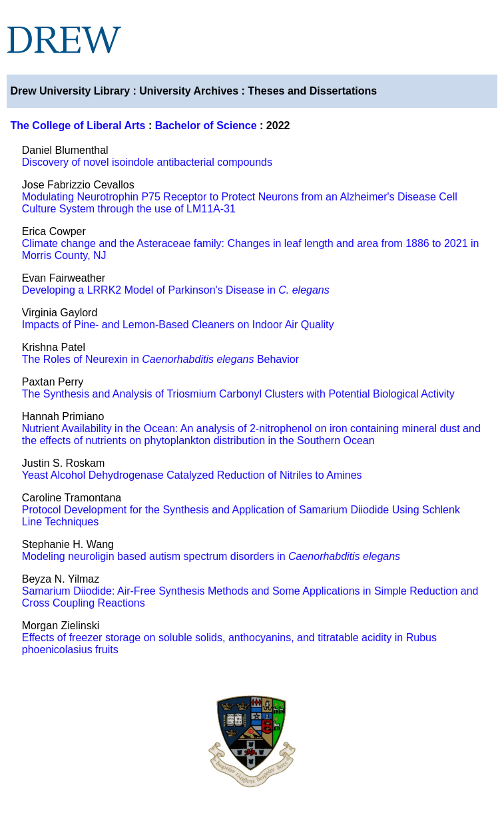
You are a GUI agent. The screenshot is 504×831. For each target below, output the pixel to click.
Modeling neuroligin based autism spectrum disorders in (211, 556)
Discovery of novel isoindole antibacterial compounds (147, 162)
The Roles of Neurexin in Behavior (160, 359)
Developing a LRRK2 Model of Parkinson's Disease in (176, 290)
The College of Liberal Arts (78, 126)
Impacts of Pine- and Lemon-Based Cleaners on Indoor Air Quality (178, 325)
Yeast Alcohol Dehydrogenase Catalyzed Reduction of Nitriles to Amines (192, 475)
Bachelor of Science (206, 126)
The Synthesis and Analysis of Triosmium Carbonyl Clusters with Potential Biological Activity (238, 394)
